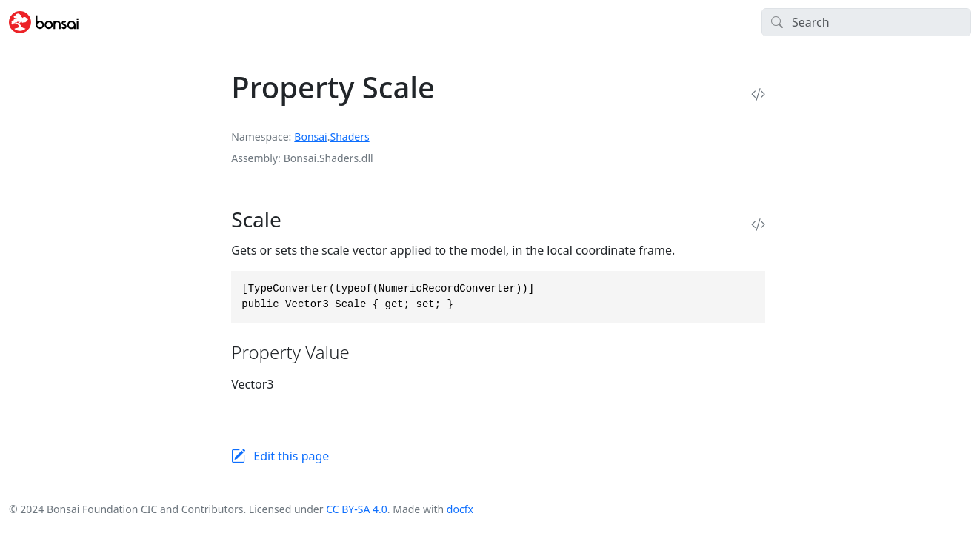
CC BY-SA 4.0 (357, 509)
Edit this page (291, 456)
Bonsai (310, 137)
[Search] (866, 22)
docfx (460, 509)
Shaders (349, 137)
